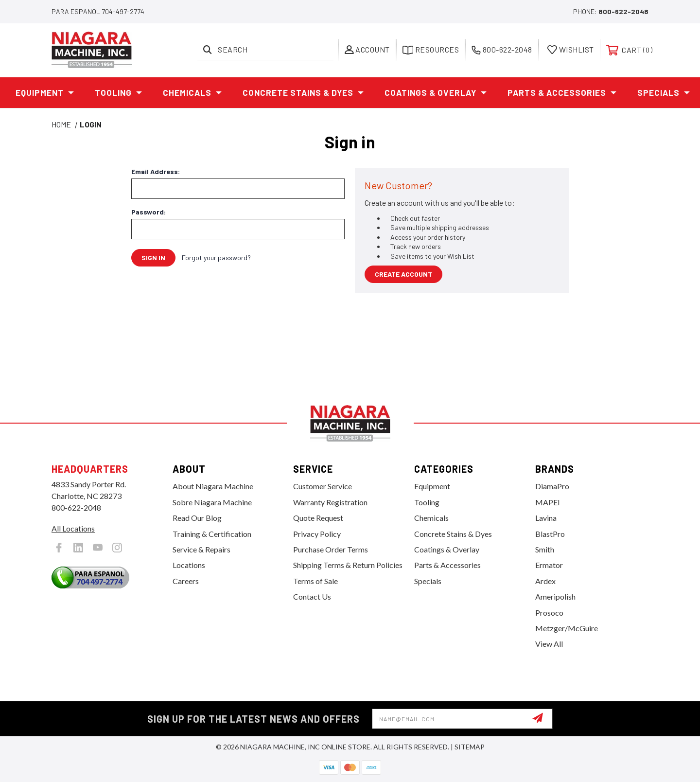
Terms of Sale (315, 581)
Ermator (549, 565)
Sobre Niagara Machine (212, 502)
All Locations (73, 528)
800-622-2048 (623, 11)
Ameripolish (555, 596)
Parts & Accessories (562, 93)
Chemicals (192, 93)
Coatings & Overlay (436, 93)
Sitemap (470, 747)
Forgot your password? (216, 258)
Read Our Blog (197, 518)
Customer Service (323, 486)
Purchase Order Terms (331, 549)
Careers (186, 581)
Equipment (45, 93)
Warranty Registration (330, 502)
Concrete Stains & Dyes (303, 93)
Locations (189, 565)
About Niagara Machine (213, 486)
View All (549, 644)
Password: (149, 212)
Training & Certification (212, 534)
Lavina (546, 518)
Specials (664, 93)
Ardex (545, 581)
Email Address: (156, 172)
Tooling (119, 93)
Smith (545, 549)
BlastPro (550, 534)
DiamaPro (552, 486)
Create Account (403, 274)
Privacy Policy (317, 534)
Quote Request (318, 518)
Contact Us (312, 596)
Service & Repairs (201, 549)
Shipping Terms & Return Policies (348, 565)
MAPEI (548, 502)
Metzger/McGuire (567, 628)
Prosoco (549, 613)
